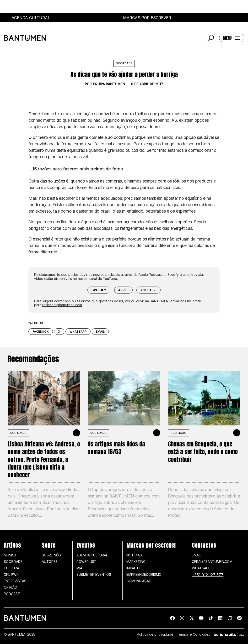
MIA (79, 568)
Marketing (136, 562)
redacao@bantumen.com (62, 305)
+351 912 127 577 (208, 575)
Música (10, 555)
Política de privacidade (155, 634)
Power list (86, 562)
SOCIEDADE (18, 433)
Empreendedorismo (144, 574)
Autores (50, 562)
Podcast (12, 594)
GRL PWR (11, 574)
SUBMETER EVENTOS (94, 574)
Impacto (134, 568)
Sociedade (124, 63)
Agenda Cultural (92, 555)
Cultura (11, 568)
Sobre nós (51, 555)
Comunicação (139, 581)
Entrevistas (15, 581)
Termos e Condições (194, 634)
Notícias (134, 555)
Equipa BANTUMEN (109, 84)
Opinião (11, 587)
